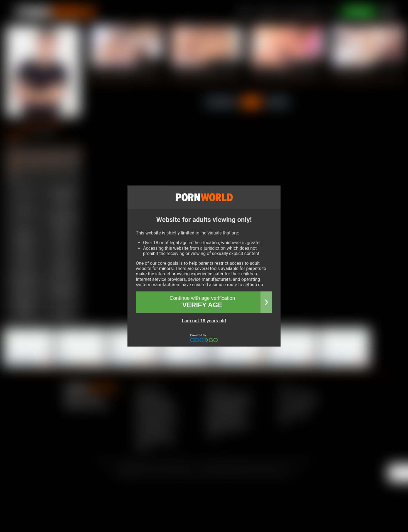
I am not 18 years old (204, 321)
